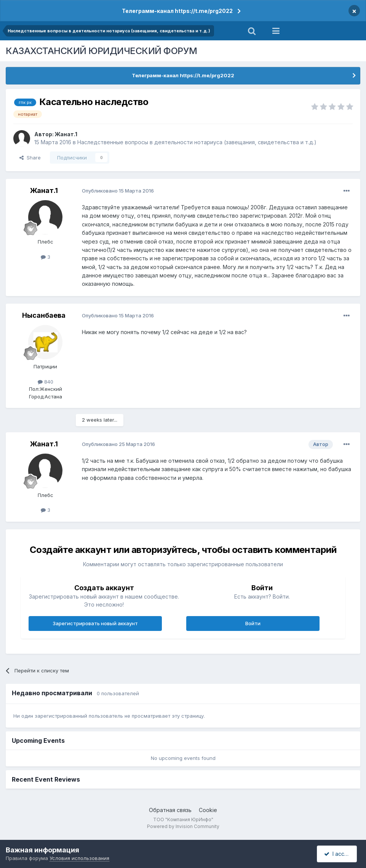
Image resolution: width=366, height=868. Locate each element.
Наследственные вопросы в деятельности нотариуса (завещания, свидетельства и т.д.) (197, 142)
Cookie (208, 810)
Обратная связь (170, 810)
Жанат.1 (66, 134)
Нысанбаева (44, 315)
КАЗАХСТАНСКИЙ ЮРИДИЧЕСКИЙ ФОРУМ (101, 51)
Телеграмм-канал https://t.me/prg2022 (177, 11)
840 (46, 382)
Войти (253, 623)
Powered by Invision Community (183, 826)
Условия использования (79, 858)
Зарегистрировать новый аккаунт (95, 623)
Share (30, 158)
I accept (338, 854)
